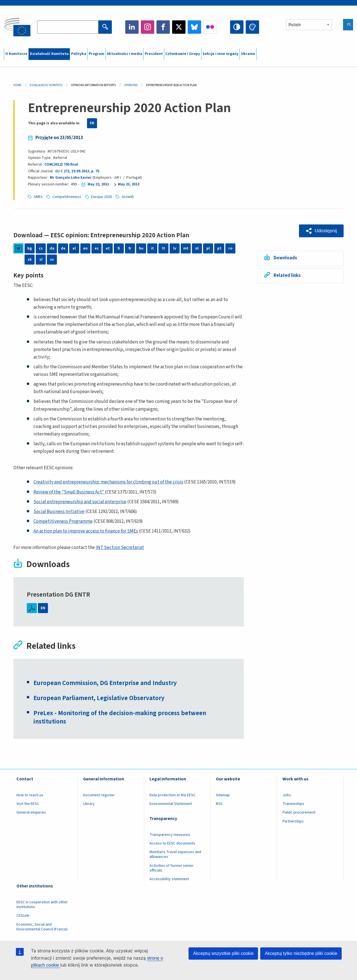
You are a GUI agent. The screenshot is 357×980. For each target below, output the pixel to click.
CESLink (23, 916)
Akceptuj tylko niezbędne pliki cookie (301, 953)
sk (30, 260)
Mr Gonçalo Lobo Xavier (71, 178)
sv (52, 260)
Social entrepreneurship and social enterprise (80, 502)
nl (197, 248)
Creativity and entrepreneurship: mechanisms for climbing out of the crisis (108, 482)
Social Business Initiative (59, 512)
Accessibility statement (169, 879)
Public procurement (299, 812)
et (108, 248)
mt (186, 248)
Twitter (179, 27)
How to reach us (30, 795)
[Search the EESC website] (68, 27)
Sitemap (223, 795)
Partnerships (293, 821)
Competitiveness (67, 197)
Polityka (79, 54)
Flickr (210, 27)
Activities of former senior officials (172, 868)
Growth (128, 197)
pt (219, 248)
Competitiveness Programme (63, 521)
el (74, 248)
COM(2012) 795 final (61, 164)
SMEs (38, 197)
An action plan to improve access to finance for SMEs (86, 531)
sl (41, 260)
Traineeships (293, 804)
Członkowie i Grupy (183, 54)
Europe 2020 (102, 197)
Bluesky (194, 27)
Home (17, 85)
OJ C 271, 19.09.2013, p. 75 (77, 171)
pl (208, 248)
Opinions (131, 85)
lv (175, 248)
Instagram (148, 27)
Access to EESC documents (172, 843)
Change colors (252, 27)
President (154, 54)
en (85, 248)
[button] (321, 231)
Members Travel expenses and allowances (175, 854)
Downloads (285, 258)
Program (97, 54)
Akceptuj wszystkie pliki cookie (223, 953)
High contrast (237, 27)
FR (92, 123)
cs (41, 248)
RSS (219, 804)
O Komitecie (16, 54)
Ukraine (248, 54)
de (63, 248)
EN (43, 608)
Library (89, 804)
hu (141, 248)
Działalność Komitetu (49, 54)
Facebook (163, 27)
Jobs (287, 795)
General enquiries (31, 812)
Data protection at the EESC (173, 795)
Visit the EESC (28, 804)
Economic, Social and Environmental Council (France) (42, 927)
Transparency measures (170, 835)
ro (230, 248)
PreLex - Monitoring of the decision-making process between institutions (120, 717)
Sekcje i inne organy (220, 54)
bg (30, 248)
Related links (287, 275)
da (52, 248)
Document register (99, 795)
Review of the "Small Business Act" (69, 492)
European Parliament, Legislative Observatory (99, 698)
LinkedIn (132, 27)
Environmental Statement (171, 804)
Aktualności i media (125, 54)
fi (119, 248)
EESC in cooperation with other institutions (42, 905)
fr (130, 248)
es (97, 248)
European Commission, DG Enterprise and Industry (105, 683)
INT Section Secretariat (120, 548)
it (152, 248)
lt (164, 248)
